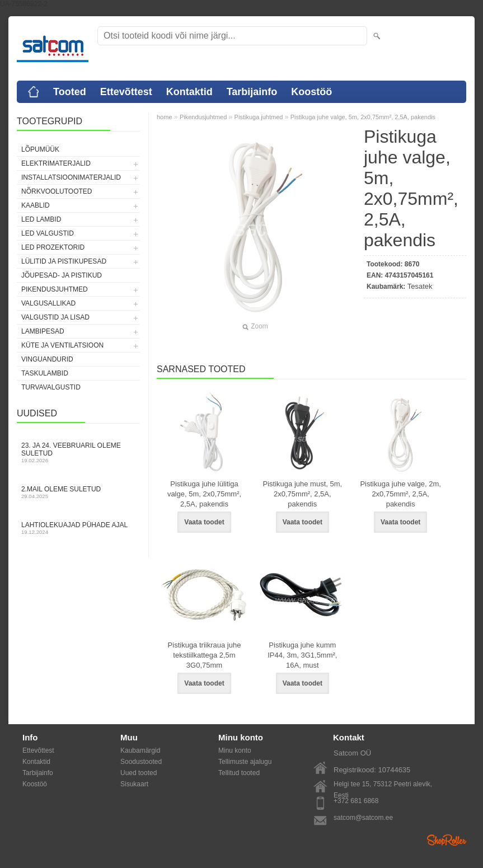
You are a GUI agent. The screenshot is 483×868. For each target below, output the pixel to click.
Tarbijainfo (252, 92)
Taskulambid (45, 373)
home (165, 117)
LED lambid (41, 219)
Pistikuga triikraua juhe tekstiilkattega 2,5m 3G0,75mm (205, 655)
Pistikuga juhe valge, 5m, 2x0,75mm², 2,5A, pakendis (363, 117)
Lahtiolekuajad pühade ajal (78, 528)
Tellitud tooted (239, 773)
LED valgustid (48, 233)
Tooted (70, 92)
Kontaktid (189, 92)
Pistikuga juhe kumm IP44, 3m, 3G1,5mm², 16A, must (302, 655)
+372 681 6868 (356, 801)
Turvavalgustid (51, 387)
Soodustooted (141, 762)
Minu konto (235, 750)
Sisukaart (134, 784)
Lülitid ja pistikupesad (64, 261)
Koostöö (311, 92)
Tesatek (420, 286)
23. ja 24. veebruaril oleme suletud (78, 452)
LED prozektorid (53, 247)
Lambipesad (43, 331)
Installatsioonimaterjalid (71, 177)
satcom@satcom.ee (363, 818)
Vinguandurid (47, 359)
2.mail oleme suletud (78, 492)
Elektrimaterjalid (56, 163)
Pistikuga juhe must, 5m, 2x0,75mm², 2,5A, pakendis (303, 494)
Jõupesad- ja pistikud (62, 275)
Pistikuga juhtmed (259, 117)
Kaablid (36, 205)
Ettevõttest (126, 92)
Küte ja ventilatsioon (62, 345)
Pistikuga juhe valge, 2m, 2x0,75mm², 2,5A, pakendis (400, 494)
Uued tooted (139, 773)
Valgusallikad (48, 303)
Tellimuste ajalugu (245, 762)
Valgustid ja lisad (55, 317)
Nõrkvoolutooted (57, 191)
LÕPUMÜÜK (40, 149)
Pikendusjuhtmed (55, 289)
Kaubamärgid (140, 750)
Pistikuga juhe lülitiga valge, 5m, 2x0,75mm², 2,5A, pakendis (204, 494)
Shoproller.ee (447, 840)
